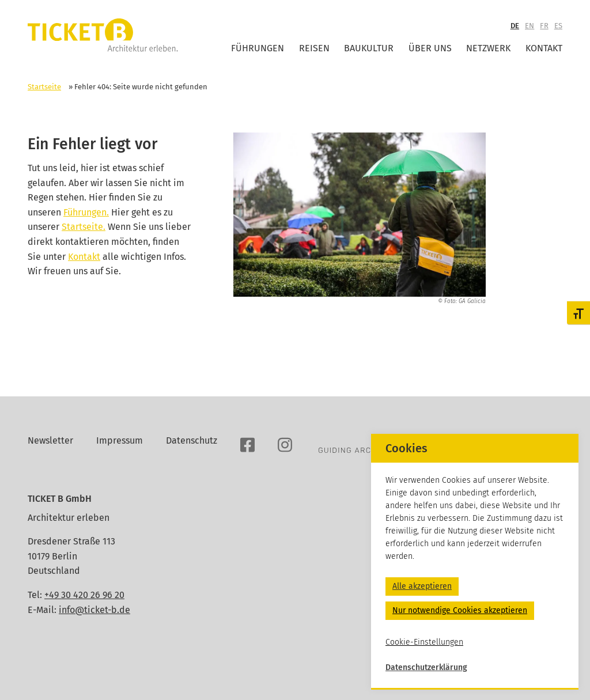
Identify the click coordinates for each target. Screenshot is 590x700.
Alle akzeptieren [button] (422, 586)
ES (558, 26)
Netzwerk (488, 48)
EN (530, 26)
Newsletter (50, 440)
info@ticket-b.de (94, 610)
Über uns (430, 48)
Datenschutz (192, 440)
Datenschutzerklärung (426, 667)
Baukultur (369, 48)
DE (515, 26)
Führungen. (86, 212)
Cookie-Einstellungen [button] (424, 642)
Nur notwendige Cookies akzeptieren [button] (460, 610)
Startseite (44, 87)
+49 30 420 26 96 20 (84, 595)
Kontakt (544, 48)
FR (544, 26)
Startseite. (84, 227)
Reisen (314, 48)
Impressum (120, 440)
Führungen (258, 48)
